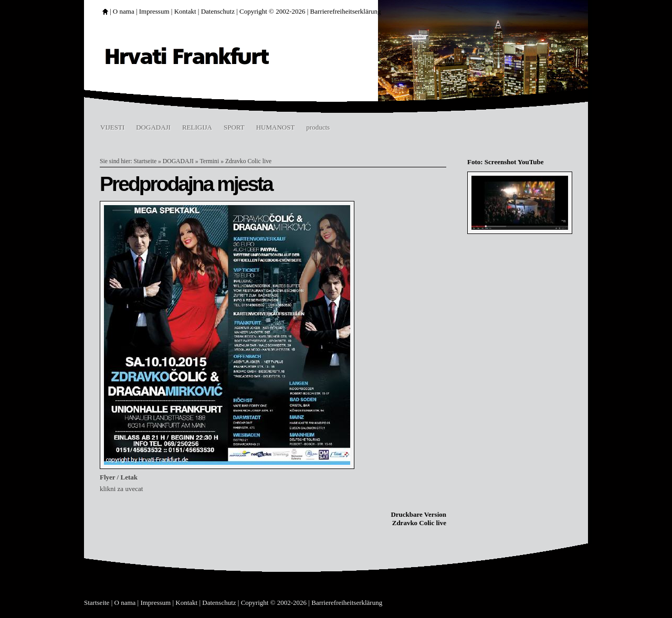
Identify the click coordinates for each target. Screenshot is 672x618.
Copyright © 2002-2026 (272, 11)
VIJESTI (112, 127)
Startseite (145, 161)
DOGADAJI (153, 127)
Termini (209, 161)
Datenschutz (218, 11)
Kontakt (185, 11)
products (318, 127)
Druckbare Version (418, 514)
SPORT (234, 127)
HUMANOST (276, 127)
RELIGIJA (197, 127)
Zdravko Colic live (248, 161)
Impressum (154, 11)
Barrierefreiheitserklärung (346, 11)
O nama (124, 11)
